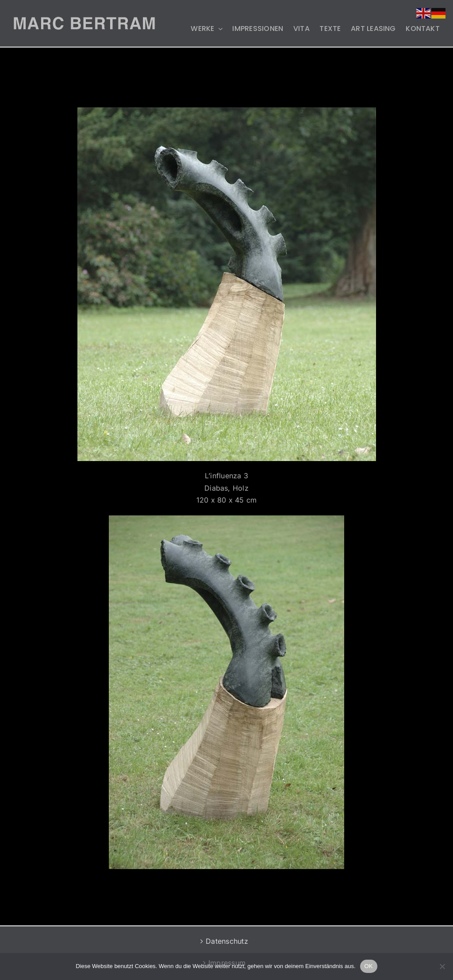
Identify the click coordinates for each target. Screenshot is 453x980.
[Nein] (442, 966)
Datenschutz (227, 941)
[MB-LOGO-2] (84, 20)
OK (369, 966)
